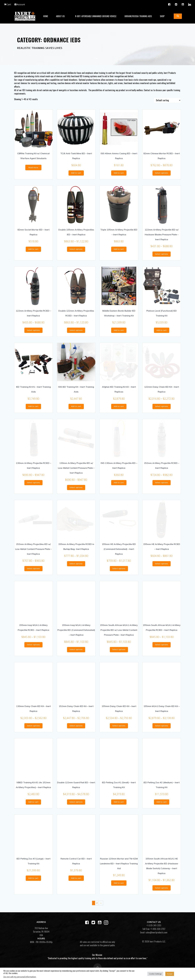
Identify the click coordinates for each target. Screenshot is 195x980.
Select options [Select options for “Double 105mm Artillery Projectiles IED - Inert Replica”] (76, 251)
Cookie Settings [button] (155, 974)
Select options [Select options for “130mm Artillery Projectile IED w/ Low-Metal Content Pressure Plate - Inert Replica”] (76, 489)
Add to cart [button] (76, 175)
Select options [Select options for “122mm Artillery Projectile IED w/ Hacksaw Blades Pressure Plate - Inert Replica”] (162, 256)
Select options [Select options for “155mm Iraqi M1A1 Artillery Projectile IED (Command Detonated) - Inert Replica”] (76, 652)
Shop (163, 16)
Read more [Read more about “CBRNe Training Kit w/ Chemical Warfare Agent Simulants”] (33, 170)
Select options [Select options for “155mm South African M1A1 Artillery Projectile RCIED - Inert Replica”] (162, 647)
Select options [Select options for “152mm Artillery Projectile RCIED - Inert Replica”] (162, 485)
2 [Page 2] (97, 905)
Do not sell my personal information (20, 977)
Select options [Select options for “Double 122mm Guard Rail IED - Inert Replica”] (76, 804)
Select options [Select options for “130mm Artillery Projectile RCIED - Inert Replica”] (33, 485)
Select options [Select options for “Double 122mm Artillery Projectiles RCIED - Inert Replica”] (76, 332)
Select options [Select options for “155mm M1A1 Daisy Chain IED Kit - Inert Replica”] (162, 728)
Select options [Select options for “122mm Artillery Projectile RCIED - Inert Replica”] (33, 332)
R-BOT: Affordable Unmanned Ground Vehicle (96, 16)
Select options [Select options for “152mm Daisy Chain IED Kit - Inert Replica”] (76, 728)
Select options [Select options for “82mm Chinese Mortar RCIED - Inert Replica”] (162, 175)
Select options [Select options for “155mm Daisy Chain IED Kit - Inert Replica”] (119, 728)
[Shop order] (167, 102)
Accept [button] (170, 974)
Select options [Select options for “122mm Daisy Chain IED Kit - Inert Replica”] (162, 409)
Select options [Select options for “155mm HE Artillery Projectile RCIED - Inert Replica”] (162, 566)
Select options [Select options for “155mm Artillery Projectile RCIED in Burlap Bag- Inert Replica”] (76, 566)
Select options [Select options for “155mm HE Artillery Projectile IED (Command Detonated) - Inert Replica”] (119, 571)
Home (45, 16)
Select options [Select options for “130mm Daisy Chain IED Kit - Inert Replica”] (33, 728)
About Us (61, 16)
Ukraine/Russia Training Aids (138, 16)
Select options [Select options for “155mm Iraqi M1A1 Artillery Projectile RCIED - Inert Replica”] (33, 647)
